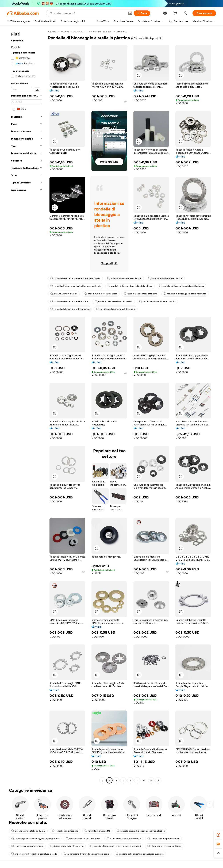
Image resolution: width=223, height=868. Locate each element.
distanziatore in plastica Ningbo (165, 846)
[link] (218, 835)
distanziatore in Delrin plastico (67, 846)
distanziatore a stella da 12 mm (28, 831)
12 (151, 780)
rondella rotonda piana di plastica (157, 301)
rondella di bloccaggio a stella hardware (185, 294)
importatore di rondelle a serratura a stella (34, 854)
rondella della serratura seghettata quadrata (140, 854)
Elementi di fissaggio (100, 32)
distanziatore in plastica (64, 294)
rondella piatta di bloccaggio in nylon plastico (141, 831)
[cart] (176, 14)
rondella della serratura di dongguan (70, 309)
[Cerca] (142, 13)
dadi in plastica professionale (163, 839)
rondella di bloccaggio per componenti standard (115, 846)
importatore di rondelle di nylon (124, 278)
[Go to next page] (158, 780)
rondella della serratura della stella (69, 301)
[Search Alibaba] (88, 13)
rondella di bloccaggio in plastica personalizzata (76, 286)
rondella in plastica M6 (65, 831)
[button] (130, 13)
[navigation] (26, 406)
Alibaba (52, 32)
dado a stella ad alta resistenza (83, 839)
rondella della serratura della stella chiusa (130, 286)
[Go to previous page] (102, 780)
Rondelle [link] (122, 32)
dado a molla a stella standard (101, 294)
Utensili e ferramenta (73, 32)
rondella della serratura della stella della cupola (75, 278)
